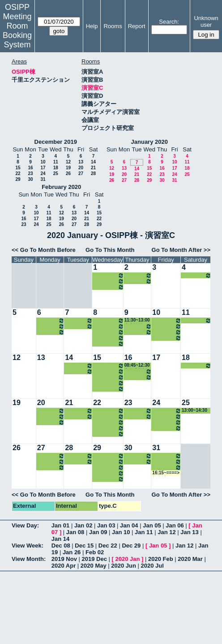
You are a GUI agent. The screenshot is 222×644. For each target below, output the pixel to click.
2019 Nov (64, 559)
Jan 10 (121, 532)
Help (92, 26)
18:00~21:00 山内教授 (108, 287)
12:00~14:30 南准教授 (108, 416)
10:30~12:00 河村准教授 (108, 320)
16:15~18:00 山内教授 (108, 281)
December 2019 (56, 142)
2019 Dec (94, 559)
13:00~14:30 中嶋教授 (167, 326)
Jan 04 (129, 525)
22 (18, 174)
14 (93, 162)
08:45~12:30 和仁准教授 (137, 366)
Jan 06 (175, 525)
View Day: (25, 525)
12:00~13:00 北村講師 (51, 326)
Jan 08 (75, 532)
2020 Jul (152, 566)
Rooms (113, 26)
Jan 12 (166, 532)
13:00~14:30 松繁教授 (196, 275)
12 (68, 162)
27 (81, 174)
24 (43, 174)
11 (56, 162)
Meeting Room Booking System (17, 31)
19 (68, 168)
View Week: (28, 546)
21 (93, 168)
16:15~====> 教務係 (166, 473)
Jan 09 (98, 532)
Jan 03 (106, 525)
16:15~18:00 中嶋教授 (167, 338)
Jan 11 (144, 532)
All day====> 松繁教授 (196, 366)
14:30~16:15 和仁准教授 (167, 332)
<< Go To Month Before (44, 250)
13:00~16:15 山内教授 (138, 275)
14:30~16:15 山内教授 (108, 275)
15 (18, 168)
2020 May (94, 566)
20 (81, 168)
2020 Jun (124, 566)
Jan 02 (83, 525)
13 (81, 162)
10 (43, 162)
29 (18, 179)
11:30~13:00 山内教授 (137, 320)
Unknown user (206, 21)
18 (56, 168)
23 (30, 174)
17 (43, 168)
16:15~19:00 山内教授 (138, 281)
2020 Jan (127, 559)
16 (30, 168)
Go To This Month (110, 250)
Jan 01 (60, 525)
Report (137, 26)
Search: (169, 22)
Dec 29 (131, 546)
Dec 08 (61, 546)
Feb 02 (95, 552)
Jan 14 (60, 539)
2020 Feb (161, 559)
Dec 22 (108, 546)
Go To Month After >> (181, 250)
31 (43, 179)
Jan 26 (72, 552)
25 (56, 174)
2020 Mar (190, 559)
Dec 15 (84, 546)
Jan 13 (189, 532)
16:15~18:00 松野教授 (79, 326)
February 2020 (61, 187)
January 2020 (149, 142)
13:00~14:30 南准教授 (108, 326)
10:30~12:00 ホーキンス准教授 (51, 320)
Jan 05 (152, 525)
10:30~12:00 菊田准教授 (79, 320)
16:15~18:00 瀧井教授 (51, 332)
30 (30, 179)
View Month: (29, 559)
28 (93, 174)
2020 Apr (64, 566)
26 (68, 174)
